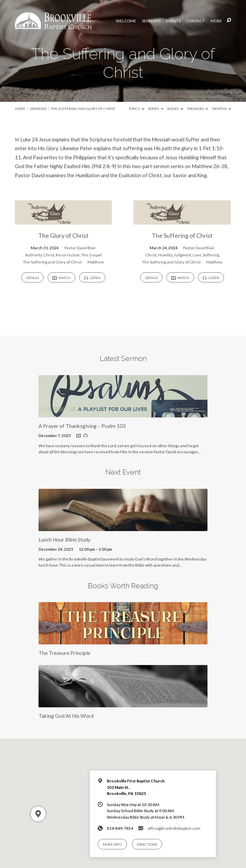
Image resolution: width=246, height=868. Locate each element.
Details (33, 278)
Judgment (182, 255)
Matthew (96, 262)
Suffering (211, 255)
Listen (92, 278)
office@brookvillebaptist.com (174, 828)
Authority (33, 255)
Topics (137, 109)
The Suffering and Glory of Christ (83, 109)
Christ (49, 255)
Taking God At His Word (66, 716)
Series (156, 109)
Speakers (198, 109)
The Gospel (91, 255)
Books (175, 109)
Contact (195, 21)
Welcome (126, 21)
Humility (165, 255)
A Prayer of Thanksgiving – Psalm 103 (82, 426)
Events (173, 21)
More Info (112, 844)
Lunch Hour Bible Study (65, 540)
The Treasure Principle (64, 653)
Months (222, 109)
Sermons (151, 21)
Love (197, 255)
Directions (147, 844)
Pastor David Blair (80, 248)
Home (20, 109)
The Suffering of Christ (182, 235)
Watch (61, 278)
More (216, 21)
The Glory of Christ (63, 235)
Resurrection (68, 255)
